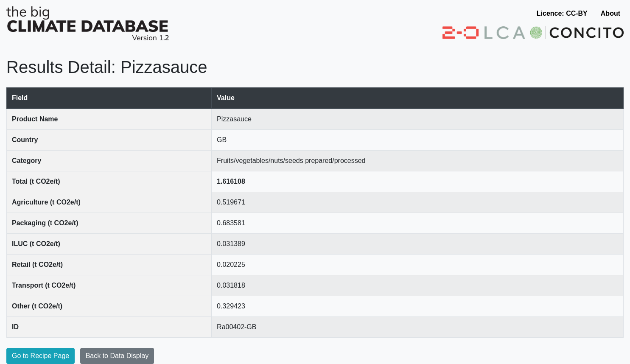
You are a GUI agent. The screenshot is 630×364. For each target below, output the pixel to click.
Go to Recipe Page (41, 356)
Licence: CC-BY (562, 13)
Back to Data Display (117, 356)
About (610, 13)
